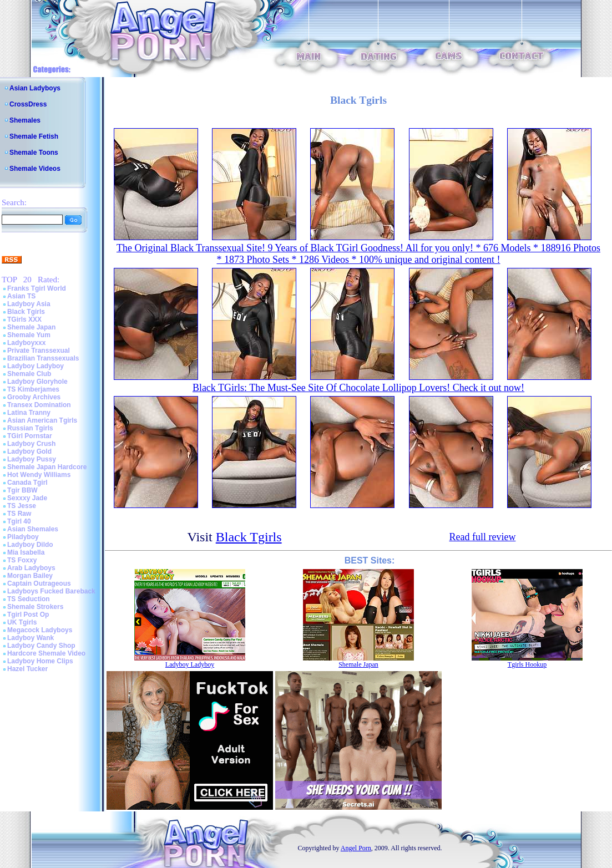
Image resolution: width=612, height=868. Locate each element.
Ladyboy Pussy (32, 459)
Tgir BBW (22, 490)
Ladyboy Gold (29, 451)
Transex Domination (39, 405)
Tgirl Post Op (28, 615)
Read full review (482, 537)
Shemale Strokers (35, 607)
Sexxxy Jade (27, 498)
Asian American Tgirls (42, 420)
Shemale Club (29, 374)
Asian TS (21, 296)
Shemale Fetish (34, 136)
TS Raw (19, 514)
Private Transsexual (39, 351)
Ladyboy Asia (29, 304)
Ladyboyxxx (26, 343)
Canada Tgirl (27, 483)
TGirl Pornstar (30, 436)
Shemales (25, 120)
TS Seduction (29, 599)
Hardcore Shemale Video (46, 653)
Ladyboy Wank (31, 638)
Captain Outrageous (39, 583)
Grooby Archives (34, 397)
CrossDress (28, 104)
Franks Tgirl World (37, 288)
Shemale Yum (29, 335)
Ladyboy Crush (31, 444)
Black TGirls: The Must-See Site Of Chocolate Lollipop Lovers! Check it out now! (358, 388)
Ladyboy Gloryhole (37, 382)
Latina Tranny (29, 413)
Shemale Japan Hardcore (47, 467)
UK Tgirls (22, 622)
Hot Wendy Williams (39, 475)
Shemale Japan (31, 327)
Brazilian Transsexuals (43, 358)
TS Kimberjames (33, 389)
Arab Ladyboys (31, 568)
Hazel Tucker (27, 669)
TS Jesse (22, 506)
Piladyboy (23, 537)
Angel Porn (356, 848)
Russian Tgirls (30, 428)
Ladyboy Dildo (30, 545)
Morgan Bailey (30, 576)
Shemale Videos (35, 169)
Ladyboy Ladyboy (36, 366)
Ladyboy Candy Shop (41, 646)
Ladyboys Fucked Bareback (51, 591)
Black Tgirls (26, 312)
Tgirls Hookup (527, 664)
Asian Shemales (33, 529)
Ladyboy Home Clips (40, 661)
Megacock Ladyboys (40, 630)
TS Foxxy (22, 560)
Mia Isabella (26, 552)
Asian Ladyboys (35, 88)
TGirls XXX (24, 319)
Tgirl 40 (19, 521)
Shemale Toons (34, 153)
